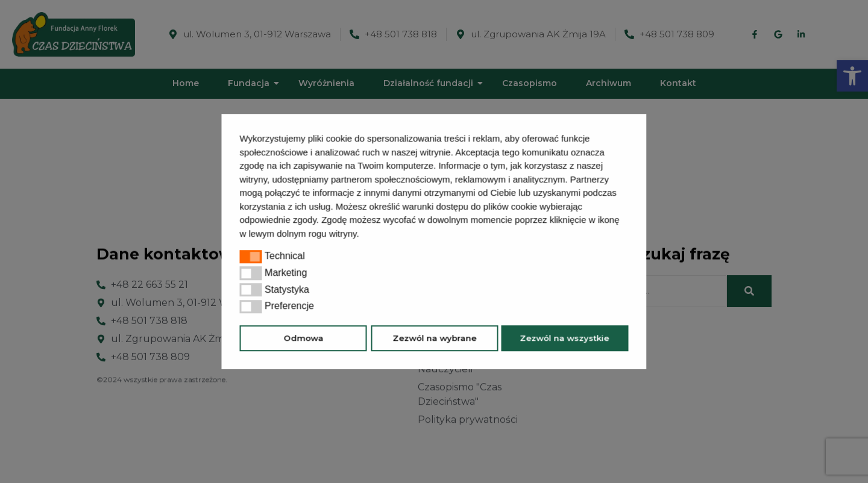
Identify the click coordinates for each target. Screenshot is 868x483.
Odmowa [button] (303, 338)
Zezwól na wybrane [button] (434, 338)
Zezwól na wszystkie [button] (565, 338)
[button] (363, 235)
